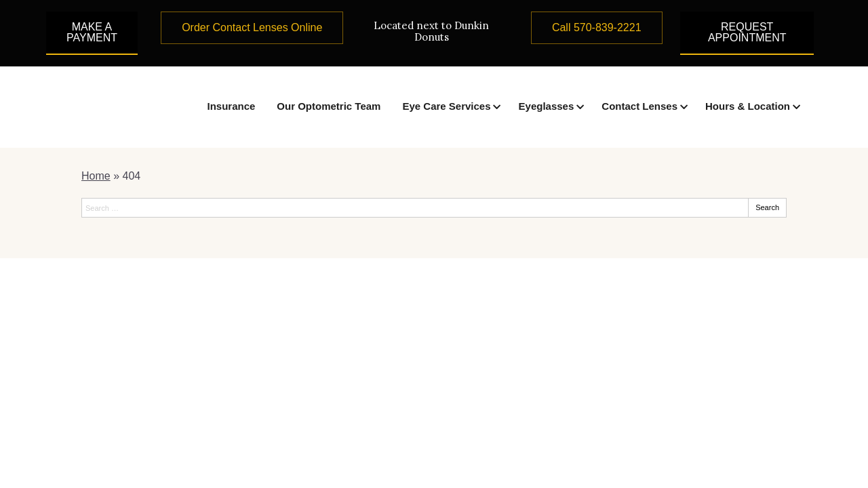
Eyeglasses (547, 106)
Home (96, 176)
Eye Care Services (446, 106)
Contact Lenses (639, 106)
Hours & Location (748, 106)
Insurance (231, 106)
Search (767, 207)
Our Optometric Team (329, 106)
